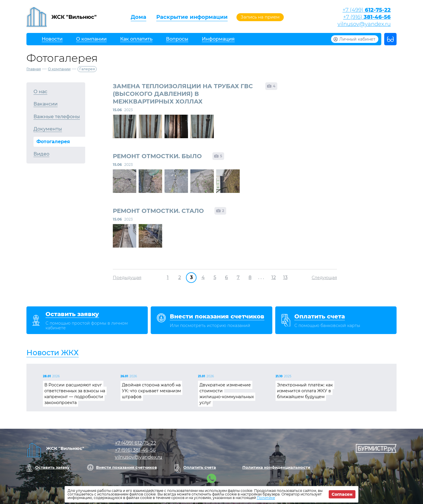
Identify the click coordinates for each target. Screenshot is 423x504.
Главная (34, 69)
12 (274, 277)
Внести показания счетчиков (126, 467)
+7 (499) (367, 10)
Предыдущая (127, 278)
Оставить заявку (52, 467)
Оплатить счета (200, 467)
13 (285, 277)
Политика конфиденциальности (276, 467)
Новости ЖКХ (53, 353)
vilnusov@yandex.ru (364, 24)
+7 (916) (367, 17)
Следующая (324, 278)
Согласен (342, 494)
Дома (139, 17)
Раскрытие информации (192, 17)
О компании (59, 69)
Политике (266, 498)
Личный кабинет (357, 39)
